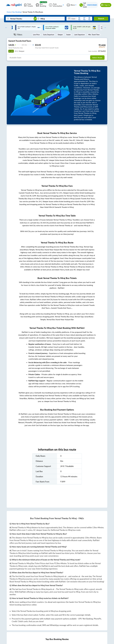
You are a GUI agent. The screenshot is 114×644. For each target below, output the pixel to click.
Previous (6, 27)
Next (104, 27)
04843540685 (92, 5)
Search (101, 19)
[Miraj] (50, 19)
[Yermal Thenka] (20, 19)
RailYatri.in (82, 553)
